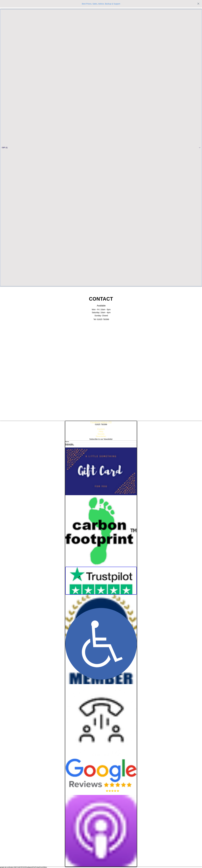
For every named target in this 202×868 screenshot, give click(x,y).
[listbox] (101, 148)
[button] (101, 148)
